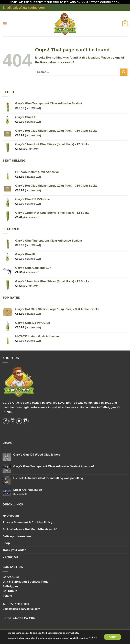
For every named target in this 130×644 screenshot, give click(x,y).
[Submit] (124, 72)
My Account (11, 516)
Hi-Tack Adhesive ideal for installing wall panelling (48, 478)
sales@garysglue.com (25, 609)
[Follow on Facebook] (6, 421)
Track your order (14, 550)
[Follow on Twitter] (19, 421)
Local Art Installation (28, 490)
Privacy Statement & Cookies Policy (28, 522)
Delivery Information (17, 536)
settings (92, 637)
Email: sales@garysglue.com (24, 8)
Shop (6, 543)
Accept (113, 637)
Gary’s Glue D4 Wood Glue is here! (37, 455)
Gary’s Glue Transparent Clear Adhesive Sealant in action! (54, 466)
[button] (5, 24)
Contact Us (10, 557)
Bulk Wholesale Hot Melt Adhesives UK (30, 529)
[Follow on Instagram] (13, 421)
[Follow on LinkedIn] (26, 421)
